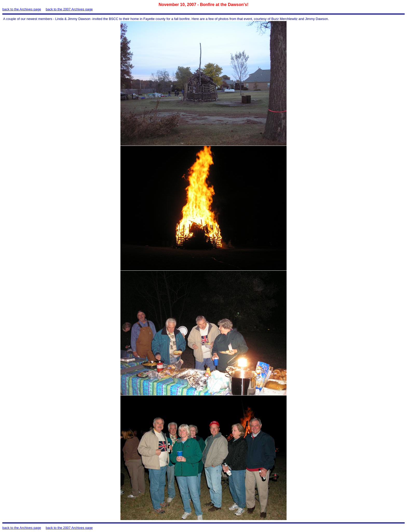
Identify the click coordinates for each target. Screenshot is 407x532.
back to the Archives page (22, 9)
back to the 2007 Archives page (69, 9)
